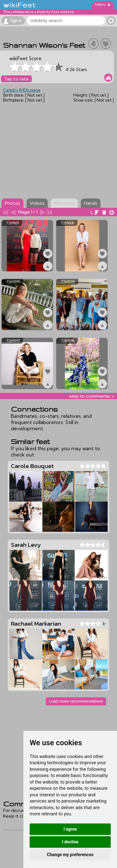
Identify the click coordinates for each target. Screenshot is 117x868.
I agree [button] (70, 829)
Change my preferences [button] (70, 855)
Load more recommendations (76, 701)
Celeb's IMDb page (22, 90)
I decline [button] (70, 842)
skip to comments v (91, 396)
